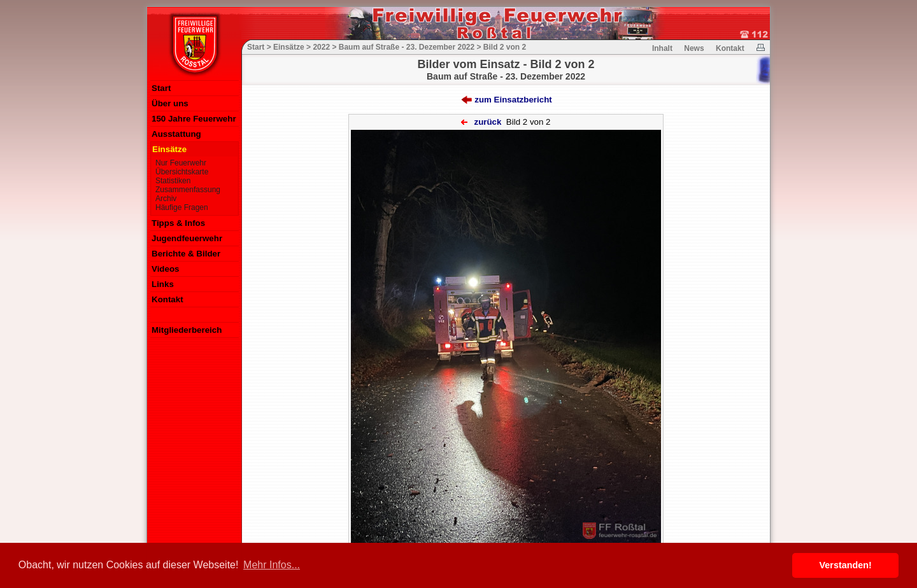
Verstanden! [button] (846, 565)
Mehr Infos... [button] (272, 565)
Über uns (170, 103)
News (694, 48)
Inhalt (662, 48)
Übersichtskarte (182, 172)
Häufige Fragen (182, 207)
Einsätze (169, 149)
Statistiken (173, 181)
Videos (165, 269)
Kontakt (167, 299)
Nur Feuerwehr (181, 163)
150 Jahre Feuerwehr (194, 119)
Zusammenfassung (188, 190)
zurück (487, 122)
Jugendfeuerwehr (187, 238)
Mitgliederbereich (187, 330)
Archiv (166, 199)
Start (161, 88)
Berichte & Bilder (186, 254)
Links (163, 284)
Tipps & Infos (178, 223)
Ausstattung (176, 134)
